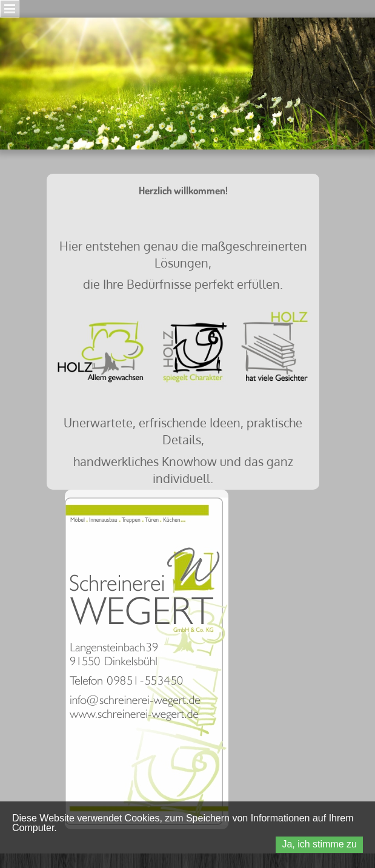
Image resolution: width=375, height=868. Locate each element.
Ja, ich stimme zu (319, 844)
